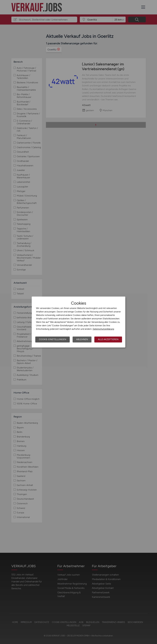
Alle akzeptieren (108, 339)
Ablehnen (82, 339)
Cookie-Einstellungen (53, 339)
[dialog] (78, 322)
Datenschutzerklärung (103, 329)
